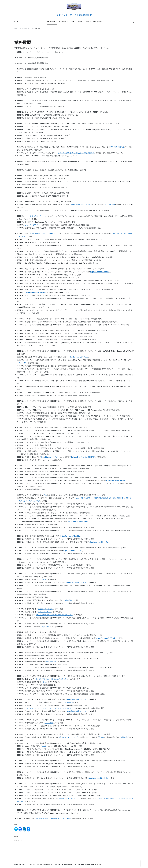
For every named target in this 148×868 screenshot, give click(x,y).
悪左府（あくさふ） (45, 609)
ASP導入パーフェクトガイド (81, 205)
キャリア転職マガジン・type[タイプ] (44, 234)
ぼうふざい (49, 723)
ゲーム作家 (63, 22)
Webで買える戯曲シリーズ (76, 582)
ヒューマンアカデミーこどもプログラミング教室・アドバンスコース (50, 708)
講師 (88, 22)
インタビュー (110, 205)
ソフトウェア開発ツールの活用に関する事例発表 (76, 153)
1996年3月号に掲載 (117, 147)
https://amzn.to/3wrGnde (78, 522)
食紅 (45, 682)
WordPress (97, 864)
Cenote (72, 864)
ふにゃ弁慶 (42, 580)
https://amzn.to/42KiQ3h (115, 480)
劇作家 (80, 22)
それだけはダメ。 (45, 612)
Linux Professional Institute (36, 292)
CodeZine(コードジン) (50, 457)
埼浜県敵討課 (51, 662)
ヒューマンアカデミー (33, 225)
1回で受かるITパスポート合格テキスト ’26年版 (53, 819)
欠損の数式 (46, 627)
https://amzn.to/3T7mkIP (106, 638)
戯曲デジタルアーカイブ (68, 737)
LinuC (44, 746)
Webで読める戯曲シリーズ (76, 699)
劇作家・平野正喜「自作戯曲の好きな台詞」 (52, 679)
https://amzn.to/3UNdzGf (100, 272)
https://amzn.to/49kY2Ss (70, 536)
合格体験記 (69, 600)
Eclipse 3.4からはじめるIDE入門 (83, 457)
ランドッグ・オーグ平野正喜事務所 (74, 15)
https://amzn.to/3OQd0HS (98, 778)
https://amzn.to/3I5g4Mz (98, 542)
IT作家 (72, 22)
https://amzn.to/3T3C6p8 (73, 551)
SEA (45, 495)
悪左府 (101, 737)
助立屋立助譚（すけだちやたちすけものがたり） (54, 615)
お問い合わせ (97, 22)
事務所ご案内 (51, 22)
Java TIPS (23, 363)
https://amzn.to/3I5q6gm (78, 357)
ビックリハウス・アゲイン (36, 216)
